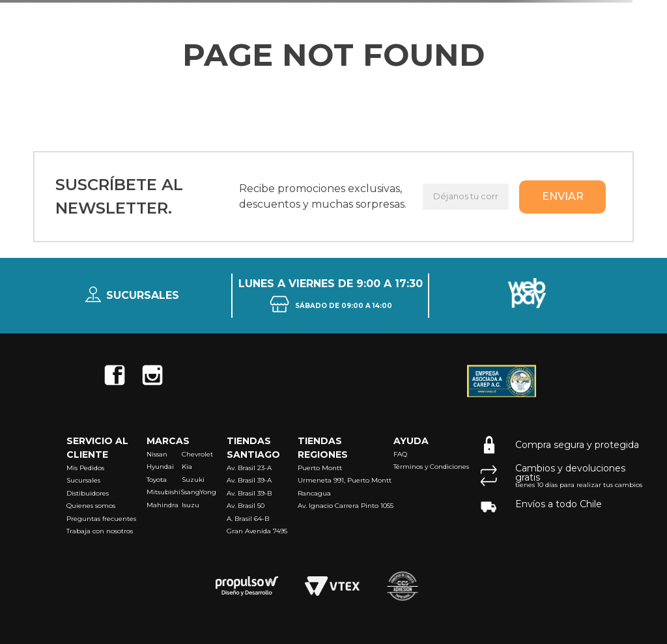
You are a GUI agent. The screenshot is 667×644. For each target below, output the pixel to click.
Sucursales (143, 295)
